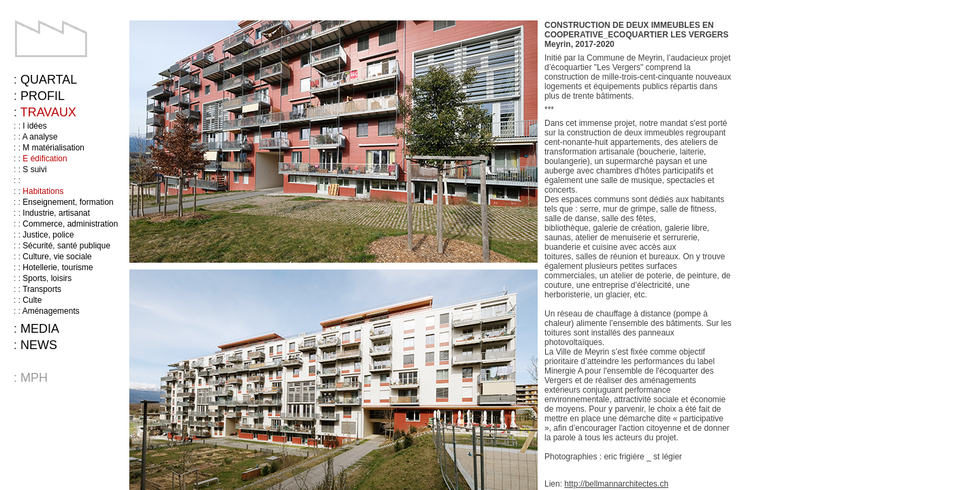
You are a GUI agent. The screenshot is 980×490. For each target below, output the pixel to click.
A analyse (40, 137)
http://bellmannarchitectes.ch (616, 484)
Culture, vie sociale (57, 257)
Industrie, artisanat (56, 213)
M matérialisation (53, 148)
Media (40, 329)
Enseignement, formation (68, 202)
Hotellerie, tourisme (58, 267)
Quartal (49, 80)
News (39, 345)
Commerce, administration (70, 224)
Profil (43, 96)
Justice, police (48, 235)
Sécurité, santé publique (66, 246)
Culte (32, 300)
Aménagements (51, 311)
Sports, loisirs (47, 278)
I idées (34, 126)
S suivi (34, 169)
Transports (42, 289)
